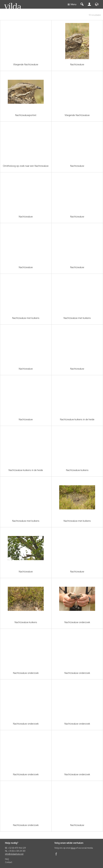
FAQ (7, 859)
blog (73, 848)
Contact (9, 862)
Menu (72, 5)
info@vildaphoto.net (14, 854)
